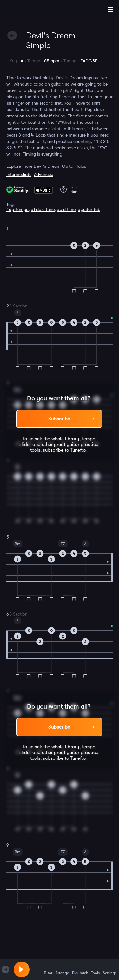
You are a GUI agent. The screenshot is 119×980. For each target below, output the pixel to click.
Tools (95, 969)
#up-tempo (17, 209)
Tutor (48, 969)
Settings (110, 969)
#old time (66, 209)
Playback (80, 969)
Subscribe (59, 419)
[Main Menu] (110, 10)
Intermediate (19, 174)
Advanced (44, 174)
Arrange (62, 969)
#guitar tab (89, 209)
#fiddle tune (43, 209)
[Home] (25, 11)
